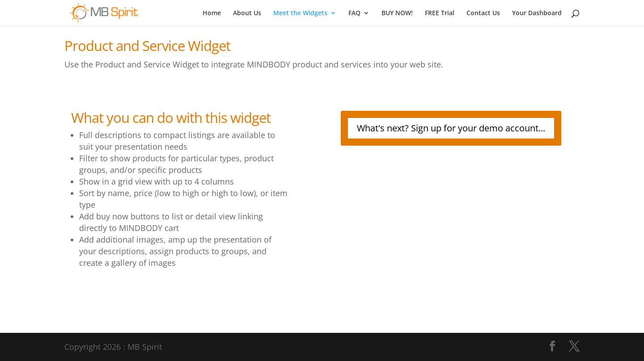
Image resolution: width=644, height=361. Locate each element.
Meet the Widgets (300, 13)
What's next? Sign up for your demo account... (451, 128)
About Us (247, 13)
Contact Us (483, 13)
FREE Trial (440, 13)
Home (212, 13)
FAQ (354, 13)
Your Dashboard (537, 13)
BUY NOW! (397, 13)
